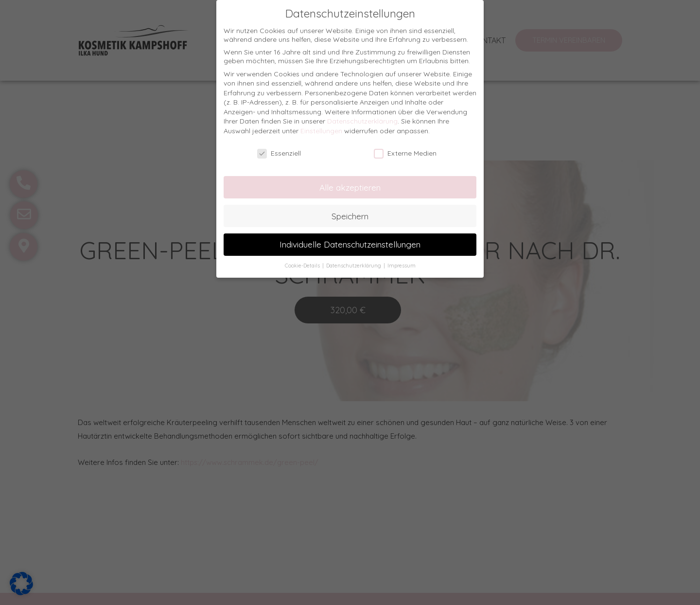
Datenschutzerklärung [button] (354, 266)
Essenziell (279, 153)
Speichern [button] (350, 216)
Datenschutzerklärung (362, 121)
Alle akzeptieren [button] (350, 187)
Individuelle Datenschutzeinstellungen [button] (350, 244)
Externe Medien (405, 153)
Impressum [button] (402, 266)
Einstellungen (321, 131)
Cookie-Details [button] (303, 266)
